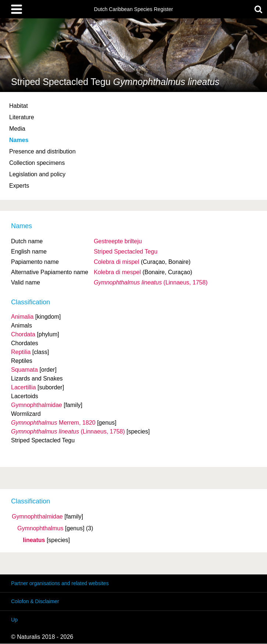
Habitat (19, 106)
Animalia (22, 317)
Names (19, 140)
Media (17, 129)
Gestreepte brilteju (118, 241)
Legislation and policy (37, 174)
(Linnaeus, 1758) (151, 282)
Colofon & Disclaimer (35, 601)
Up (14, 620)
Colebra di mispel (117, 262)
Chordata (23, 334)
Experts (19, 186)
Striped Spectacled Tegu (126, 252)
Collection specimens (37, 163)
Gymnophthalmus (40, 528)
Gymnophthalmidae (37, 517)
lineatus (34, 540)
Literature (22, 117)
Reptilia (21, 352)
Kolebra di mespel (117, 272)
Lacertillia (24, 387)
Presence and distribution (42, 151)
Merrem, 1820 (53, 423)
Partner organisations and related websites (60, 583)
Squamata (24, 370)
